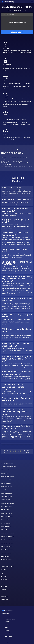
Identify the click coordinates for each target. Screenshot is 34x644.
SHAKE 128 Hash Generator (7, 533)
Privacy (7, 624)
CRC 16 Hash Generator (6, 560)
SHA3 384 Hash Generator (7, 546)
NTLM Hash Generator (6, 553)
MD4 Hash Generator (6, 523)
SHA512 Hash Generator (6, 493)
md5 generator (4, 600)
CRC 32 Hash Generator (6, 563)
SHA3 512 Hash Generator (7, 550)
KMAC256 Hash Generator (7, 510)
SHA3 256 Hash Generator (7, 543)
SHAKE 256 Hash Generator (7, 536)
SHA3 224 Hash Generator (7, 540)
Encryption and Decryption (7, 566)
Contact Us (8, 633)
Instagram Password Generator (8, 467)
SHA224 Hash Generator (7, 516)
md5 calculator (4, 596)
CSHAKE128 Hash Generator (7, 500)
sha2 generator (4, 603)
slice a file (3, 590)
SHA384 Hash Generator (7, 513)
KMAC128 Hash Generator (7, 506)
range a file (3, 573)
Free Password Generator (7, 463)
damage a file (4, 593)
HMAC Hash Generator (6, 556)
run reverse (3, 576)
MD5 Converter (4, 473)
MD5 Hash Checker (5, 470)
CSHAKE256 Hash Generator (7, 503)
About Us (7, 630)
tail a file (3, 583)
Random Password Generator (8, 480)
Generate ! (17, 31)
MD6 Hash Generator (6, 526)
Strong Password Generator (7, 477)
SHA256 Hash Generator (7, 487)
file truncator (4, 586)
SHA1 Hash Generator (6, 483)
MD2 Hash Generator (6, 530)
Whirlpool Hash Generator (7, 520)
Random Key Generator (6, 490)
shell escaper (4, 580)
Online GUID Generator (6, 497)
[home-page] (8, 2)
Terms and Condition (10, 619)
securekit (12, 642)
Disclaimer (7, 622)
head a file (3, 570)
